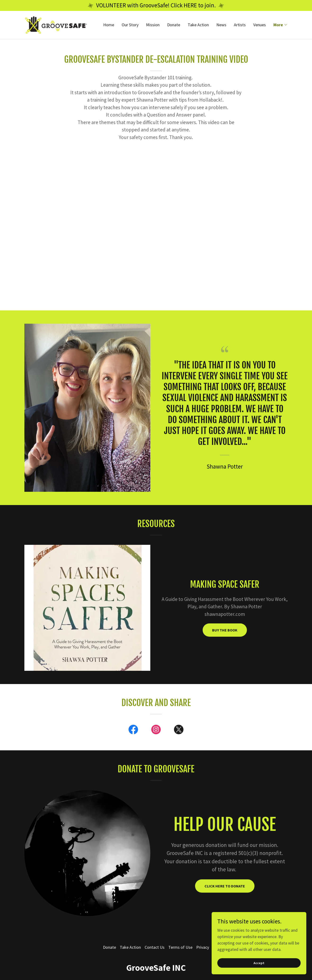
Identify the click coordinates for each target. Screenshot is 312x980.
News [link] (221, 25)
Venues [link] (260, 25)
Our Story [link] (130, 25)
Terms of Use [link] (180, 947)
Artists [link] (240, 25)
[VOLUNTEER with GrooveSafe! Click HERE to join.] (156, 5)
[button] (281, 26)
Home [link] (109, 25)
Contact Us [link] (155, 947)
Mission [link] (153, 25)
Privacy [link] (203, 947)
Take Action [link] (198, 25)
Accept (259, 963)
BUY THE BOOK (225, 630)
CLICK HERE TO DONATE (225, 886)
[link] (57, 25)
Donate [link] (174, 25)
